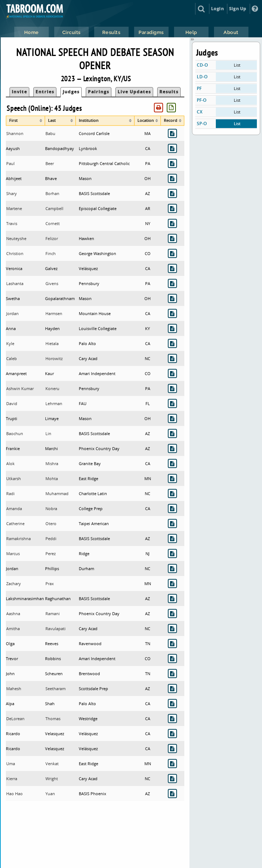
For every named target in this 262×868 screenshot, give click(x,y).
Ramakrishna (19, 538)
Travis (12, 223)
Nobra (51, 508)
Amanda (14, 508)
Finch (51, 253)
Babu (50, 133)
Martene (14, 208)
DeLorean (15, 719)
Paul (10, 163)
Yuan (50, 794)
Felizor (52, 238)
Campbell (54, 208)
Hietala (52, 343)
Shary (12, 193)
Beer (50, 163)
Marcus (13, 553)
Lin (48, 433)
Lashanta (15, 283)
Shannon (15, 133)
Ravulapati (56, 628)
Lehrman (54, 403)
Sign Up (238, 9)
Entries (45, 92)
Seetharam (56, 689)
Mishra (52, 463)
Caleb (12, 358)
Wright (52, 779)
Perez (51, 553)
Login (217, 9)
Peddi (51, 538)
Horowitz (54, 358)
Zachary (14, 583)
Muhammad (57, 493)
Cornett (53, 223)
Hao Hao (14, 794)
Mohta (52, 478)
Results (169, 92)
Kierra (12, 779)
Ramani (53, 613)
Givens (52, 283)
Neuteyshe (16, 238)
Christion (15, 253)
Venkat (52, 764)
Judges (71, 92)
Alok (10, 463)
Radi (10, 493)
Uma (11, 764)
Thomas (53, 719)
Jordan (12, 313)
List (237, 65)
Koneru (52, 388)
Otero (51, 523)
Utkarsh (14, 478)
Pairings (99, 92)
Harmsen (54, 313)
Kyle (10, 343)
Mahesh (14, 689)
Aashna (13, 613)
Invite (19, 92)
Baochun (15, 433)
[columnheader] (25, 121)
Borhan (52, 193)
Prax (50, 583)
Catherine (15, 523)
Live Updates (134, 92)
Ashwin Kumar (20, 388)
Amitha (13, 628)
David (12, 403)
